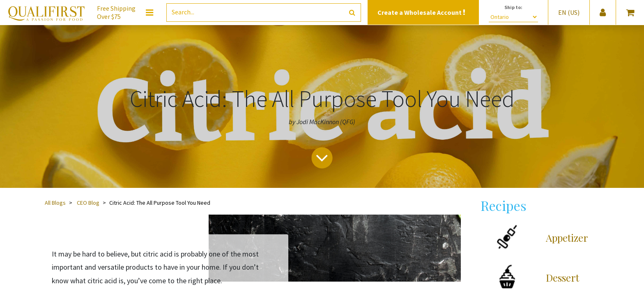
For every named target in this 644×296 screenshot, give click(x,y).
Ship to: (513, 7)
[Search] (352, 13)
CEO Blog (88, 203)
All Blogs (55, 203)
